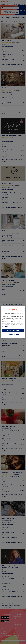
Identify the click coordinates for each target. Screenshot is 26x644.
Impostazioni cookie (13, 334)
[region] (13, 322)
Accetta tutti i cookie (13, 330)
